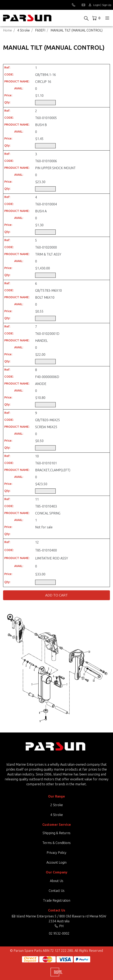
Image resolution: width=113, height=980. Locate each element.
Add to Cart (56, 595)
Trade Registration (57, 900)
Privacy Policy (56, 853)
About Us (57, 881)
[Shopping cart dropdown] (97, 18)
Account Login (56, 862)
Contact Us (57, 891)
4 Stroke (57, 815)
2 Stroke (57, 805)
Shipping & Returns (56, 833)
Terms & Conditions (56, 843)
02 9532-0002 (59, 933)
